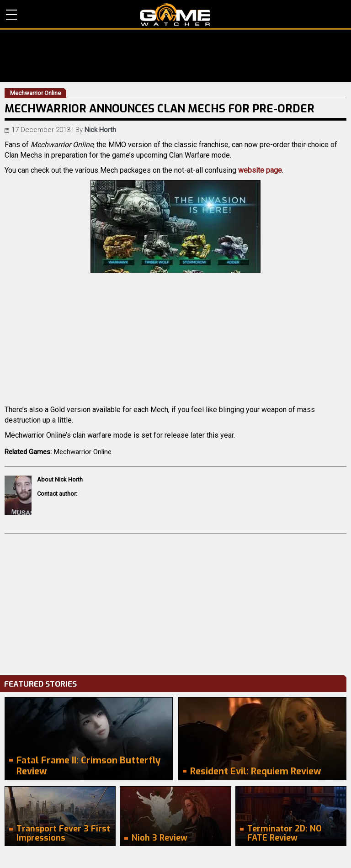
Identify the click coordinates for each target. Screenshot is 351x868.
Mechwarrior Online (83, 452)
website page (260, 170)
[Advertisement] (175, 602)
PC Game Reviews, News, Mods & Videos (175, 15)
